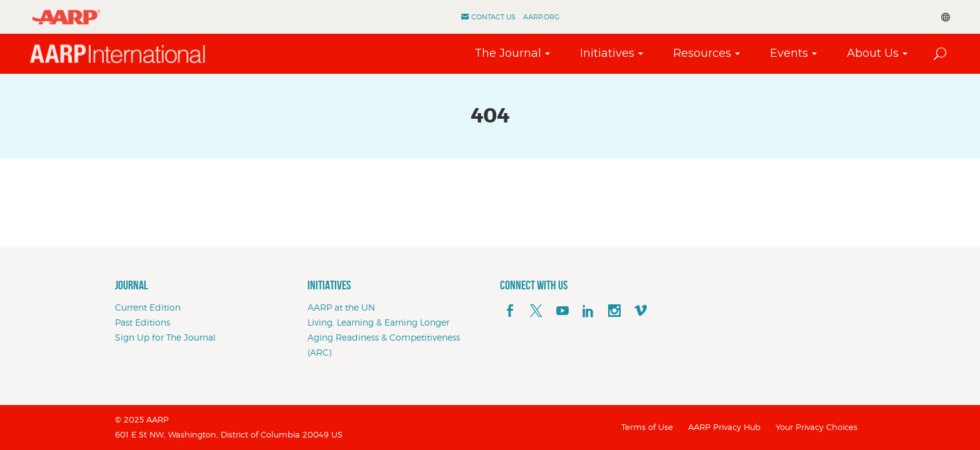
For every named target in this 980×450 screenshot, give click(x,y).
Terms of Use (647, 427)
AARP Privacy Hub (724, 427)
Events (789, 53)
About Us (873, 53)
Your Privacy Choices (817, 427)
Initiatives (607, 53)
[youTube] (562, 311)
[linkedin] (588, 311)
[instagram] (614, 311)
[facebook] (510, 311)
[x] (536, 311)
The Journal (508, 53)
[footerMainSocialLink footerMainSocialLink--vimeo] (641, 311)
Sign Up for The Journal (165, 337)
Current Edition (148, 307)
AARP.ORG (541, 17)
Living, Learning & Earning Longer (378, 322)
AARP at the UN (341, 307)
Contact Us (493, 17)
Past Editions (142, 322)
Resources (702, 53)
